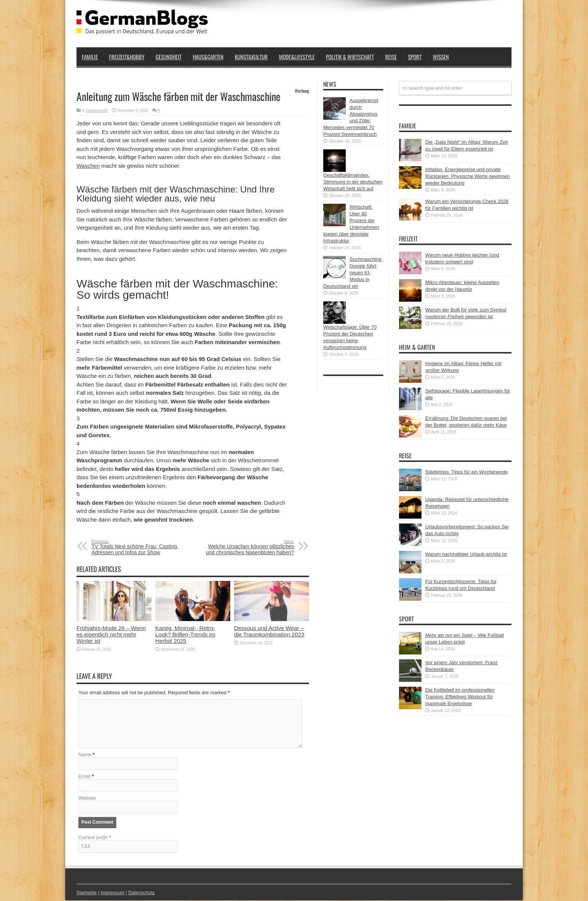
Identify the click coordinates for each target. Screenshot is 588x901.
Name (85, 755)
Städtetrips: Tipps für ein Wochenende (466, 472)
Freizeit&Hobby (127, 57)
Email (85, 777)
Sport (415, 57)
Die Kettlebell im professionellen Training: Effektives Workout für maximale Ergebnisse (460, 697)
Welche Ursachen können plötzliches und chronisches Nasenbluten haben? (248, 547)
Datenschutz (142, 893)
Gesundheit (169, 57)
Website (87, 799)
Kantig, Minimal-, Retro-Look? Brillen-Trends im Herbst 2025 (185, 634)
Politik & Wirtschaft (350, 57)
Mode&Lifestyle (297, 57)
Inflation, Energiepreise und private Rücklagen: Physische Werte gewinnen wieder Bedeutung (467, 176)
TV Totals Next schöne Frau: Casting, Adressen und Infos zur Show (137, 547)
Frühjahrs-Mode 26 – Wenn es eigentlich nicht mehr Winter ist (111, 634)
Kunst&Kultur (251, 57)
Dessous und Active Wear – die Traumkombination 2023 (269, 631)
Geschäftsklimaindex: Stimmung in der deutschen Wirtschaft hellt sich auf (353, 182)
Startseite (87, 893)
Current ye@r (95, 838)
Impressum (113, 893)
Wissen (441, 57)
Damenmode (97, 111)
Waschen (88, 166)
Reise (391, 57)
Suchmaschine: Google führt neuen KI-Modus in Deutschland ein (353, 273)
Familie (90, 57)
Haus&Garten (208, 57)
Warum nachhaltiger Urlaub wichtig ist (466, 554)
